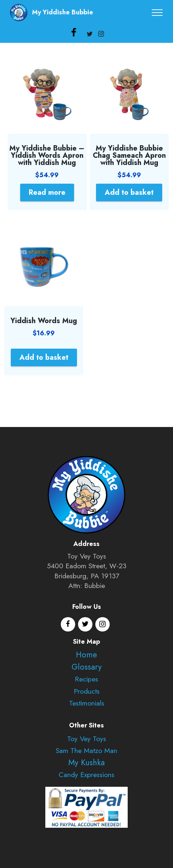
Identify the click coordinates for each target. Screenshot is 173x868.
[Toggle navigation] (157, 13)
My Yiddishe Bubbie (63, 13)
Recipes (86, 679)
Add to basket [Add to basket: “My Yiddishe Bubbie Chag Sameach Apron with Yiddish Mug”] (129, 192)
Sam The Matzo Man (86, 750)
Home (86, 655)
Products (87, 691)
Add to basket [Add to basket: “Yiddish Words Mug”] (44, 357)
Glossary (87, 667)
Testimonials (87, 703)
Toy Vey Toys (87, 739)
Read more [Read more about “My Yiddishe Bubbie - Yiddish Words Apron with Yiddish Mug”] (47, 192)
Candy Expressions (86, 775)
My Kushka (86, 762)
